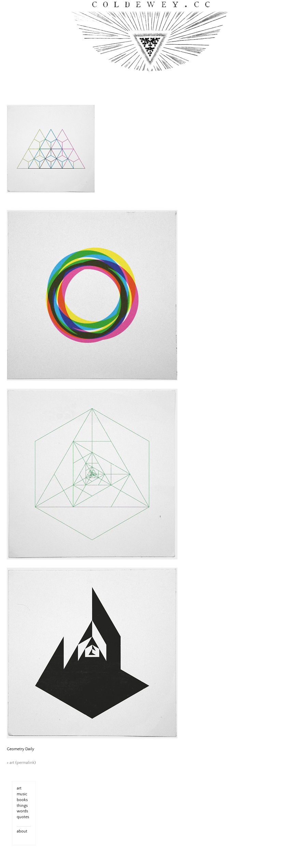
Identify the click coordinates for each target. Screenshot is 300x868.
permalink (26, 763)
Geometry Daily (20, 749)
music (22, 794)
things (22, 806)
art (12, 763)
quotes (23, 817)
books (22, 800)
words (22, 811)
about (22, 831)
